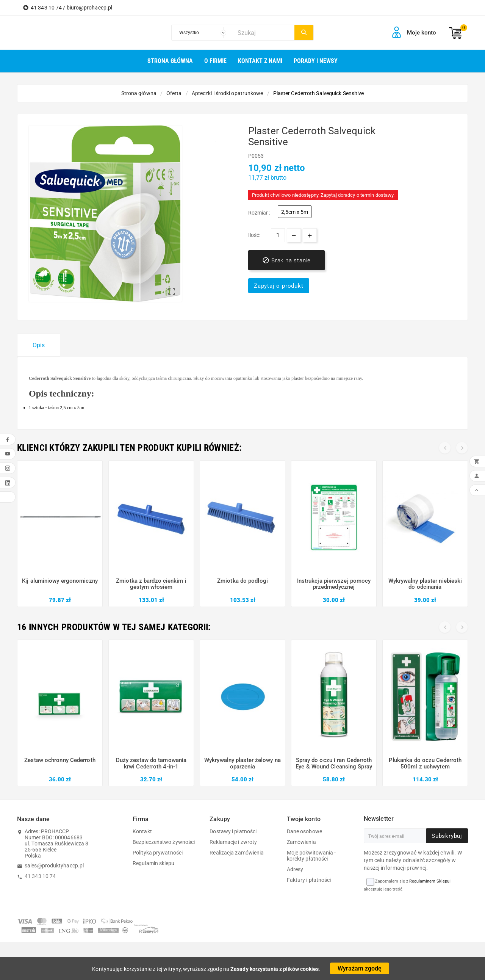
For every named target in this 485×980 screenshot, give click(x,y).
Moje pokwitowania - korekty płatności (311, 856)
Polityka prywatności (158, 853)
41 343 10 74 (40, 876)
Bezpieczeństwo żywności (164, 842)
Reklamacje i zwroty (233, 842)
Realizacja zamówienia (237, 853)
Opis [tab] (39, 345)
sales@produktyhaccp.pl (54, 866)
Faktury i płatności (309, 880)
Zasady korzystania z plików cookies (275, 969)
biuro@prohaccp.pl (90, 8)
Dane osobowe (304, 831)
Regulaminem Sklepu (429, 881)
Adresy (295, 869)
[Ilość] (278, 235)
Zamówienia (301, 842)
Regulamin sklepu (154, 863)
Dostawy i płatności (233, 831)
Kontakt (142, 831)
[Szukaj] (264, 33)
